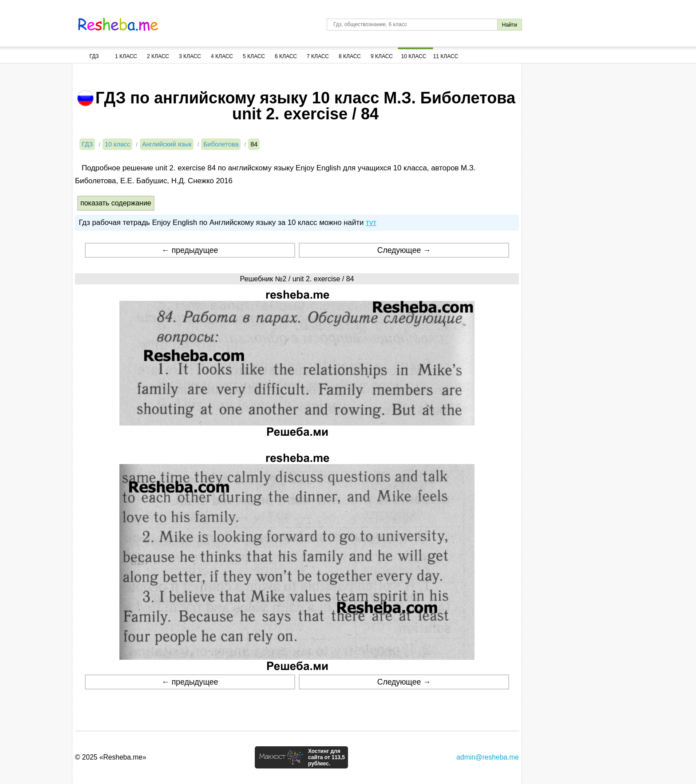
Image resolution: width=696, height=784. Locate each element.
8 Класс (350, 56)
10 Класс (414, 56)
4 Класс (222, 56)
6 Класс (286, 56)
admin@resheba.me (488, 757)
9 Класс (382, 56)
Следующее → (404, 250)
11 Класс (446, 56)
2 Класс (158, 56)
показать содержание (116, 203)
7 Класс (318, 56)
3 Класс (190, 56)
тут (371, 223)
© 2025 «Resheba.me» (111, 757)
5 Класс (254, 56)
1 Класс (126, 56)
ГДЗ (94, 56)
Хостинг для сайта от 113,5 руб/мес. (326, 757)
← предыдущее (190, 250)
